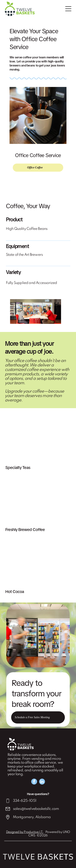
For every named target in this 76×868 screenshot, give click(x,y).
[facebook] (34, 782)
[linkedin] (42, 782)
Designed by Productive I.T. (25, 832)
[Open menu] (68, 9)
